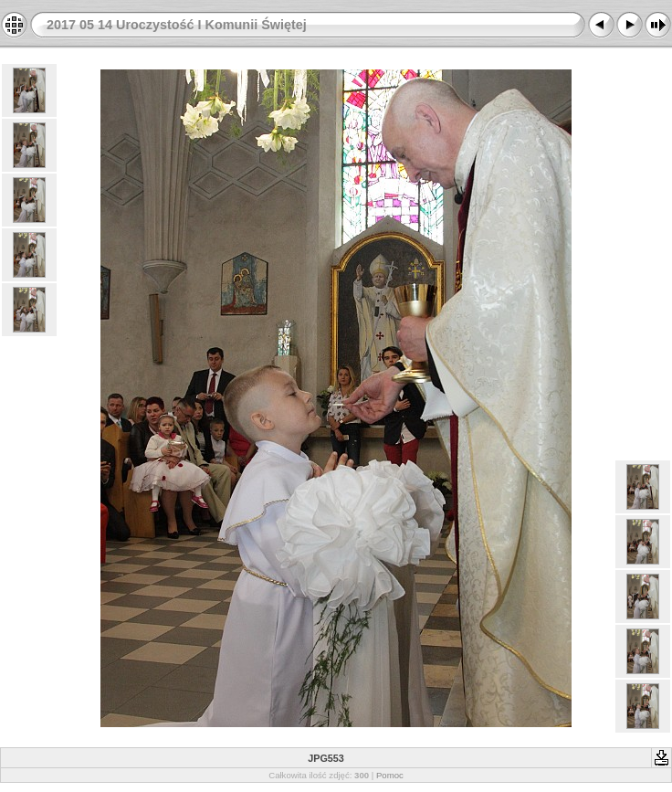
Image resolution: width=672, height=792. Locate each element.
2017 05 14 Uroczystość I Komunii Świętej (177, 25)
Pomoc (390, 775)
